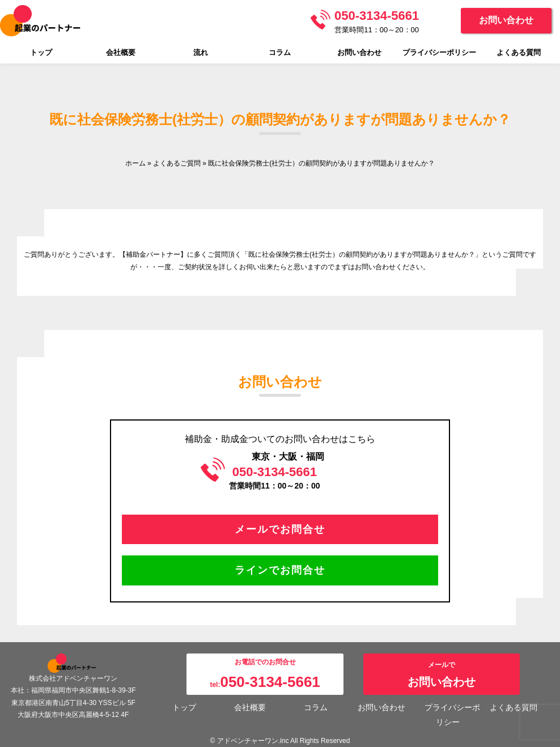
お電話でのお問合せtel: (265, 674)
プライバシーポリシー (439, 52)
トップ (41, 52)
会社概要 (121, 52)
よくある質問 (519, 52)
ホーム (135, 163)
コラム (280, 52)
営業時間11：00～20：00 (377, 21)
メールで (442, 674)
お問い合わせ (506, 20)
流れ (201, 52)
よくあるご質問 (177, 163)
